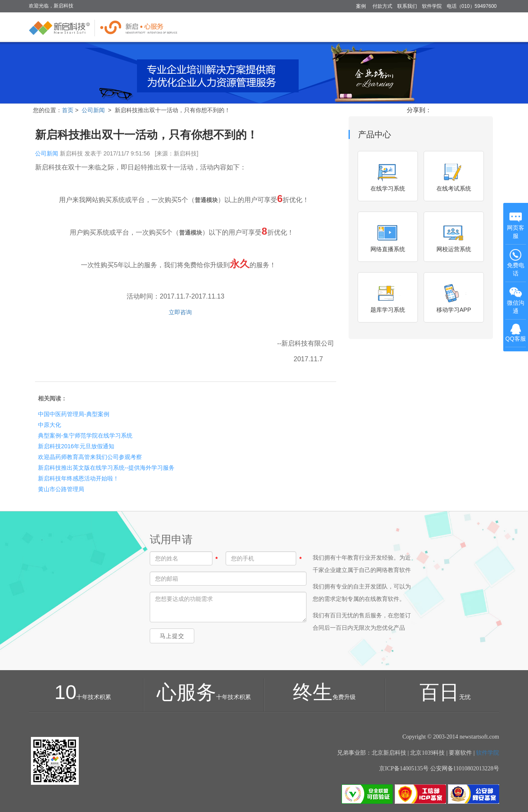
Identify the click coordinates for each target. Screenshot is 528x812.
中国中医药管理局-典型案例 (74, 414)
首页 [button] (280, 26)
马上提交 (172, 636)
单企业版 (314, 26)
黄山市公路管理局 (61, 489)
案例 (361, 6)
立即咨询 (179, 312)
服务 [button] (459, 26)
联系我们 (407, 6)
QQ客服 (516, 333)
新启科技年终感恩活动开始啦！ (78, 478)
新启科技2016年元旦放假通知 (76, 446)
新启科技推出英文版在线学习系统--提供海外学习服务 (106, 468)
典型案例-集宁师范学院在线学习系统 (85, 435)
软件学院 (432, 6)
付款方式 (382, 6)
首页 (68, 110)
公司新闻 (93, 110)
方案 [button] (387, 26)
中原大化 (49, 425)
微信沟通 (516, 301)
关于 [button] (487, 26)
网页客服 (516, 225)
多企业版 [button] (353, 26)
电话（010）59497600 (472, 6)
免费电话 (516, 263)
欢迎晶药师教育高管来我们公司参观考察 (90, 457)
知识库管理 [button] (423, 26)
